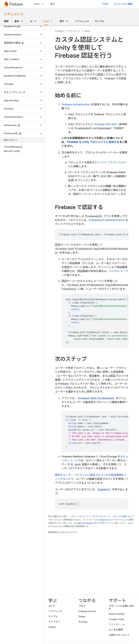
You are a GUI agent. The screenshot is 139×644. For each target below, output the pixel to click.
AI (31, 21)
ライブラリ (54, 622)
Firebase (59, 31)
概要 (6, 21)
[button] (20, 26)
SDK (105, 124)
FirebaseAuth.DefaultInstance (107, 220)
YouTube (83, 622)
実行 (53, 4)
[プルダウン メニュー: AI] (36, 21)
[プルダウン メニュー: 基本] (23, 21)
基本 (17, 21)
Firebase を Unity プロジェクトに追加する (93, 142)
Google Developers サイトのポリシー (92, 523)
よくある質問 (116, 630)
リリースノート (117, 624)
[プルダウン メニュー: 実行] (68, 21)
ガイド (52, 606)
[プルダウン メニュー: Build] (43, 4)
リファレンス (82, 21)
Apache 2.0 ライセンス (111, 520)
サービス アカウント (108, 163)
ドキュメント (14, 14)
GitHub (52, 627)
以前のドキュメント (119, 635)
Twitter (82, 617)
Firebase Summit (87, 611)
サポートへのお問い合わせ (122, 607)
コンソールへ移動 (123, 4)
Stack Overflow (117, 614)
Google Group (116, 619)
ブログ (105, 4)
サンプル (99, 21)
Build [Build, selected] (46, 21)
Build (37, 4)
